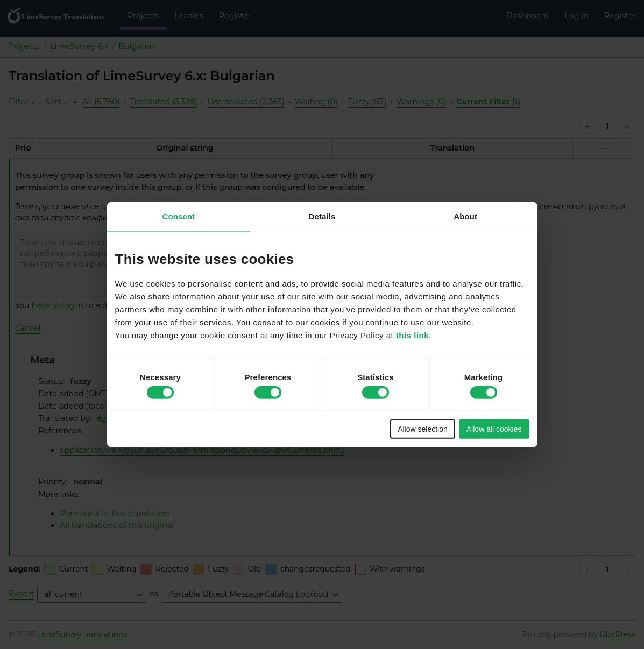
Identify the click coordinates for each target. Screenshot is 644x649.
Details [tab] (322, 216)
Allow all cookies (494, 429)
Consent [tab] (178, 216)
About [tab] (465, 216)
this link (412, 335)
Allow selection (423, 429)
